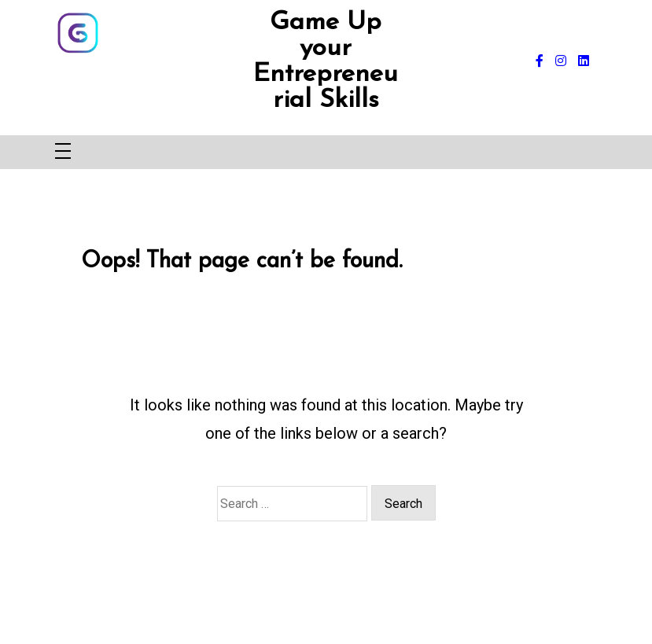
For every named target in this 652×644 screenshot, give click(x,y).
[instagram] (561, 61)
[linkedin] (584, 61)
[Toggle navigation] (63, 152)
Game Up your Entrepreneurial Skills (326, 61)
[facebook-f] (540, 61)
